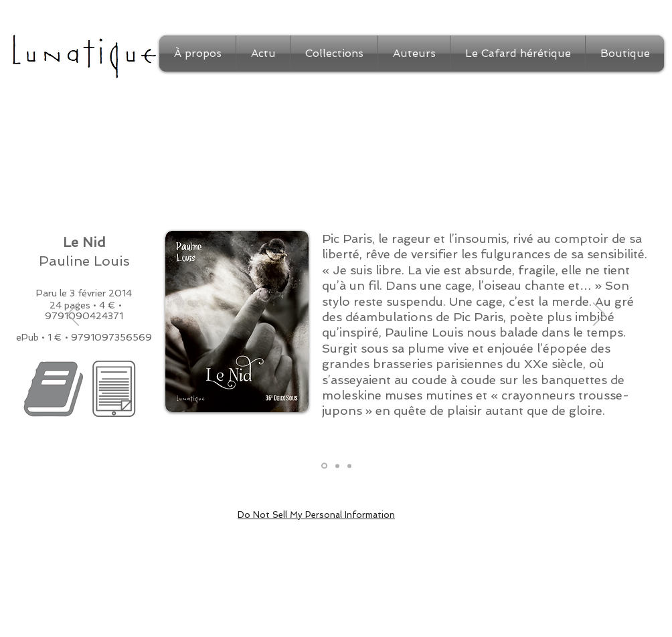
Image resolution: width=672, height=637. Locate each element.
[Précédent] (73, 315)
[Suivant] (599, 315)
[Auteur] (349, 466)
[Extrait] (337, 466)
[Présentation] (324, 466)
